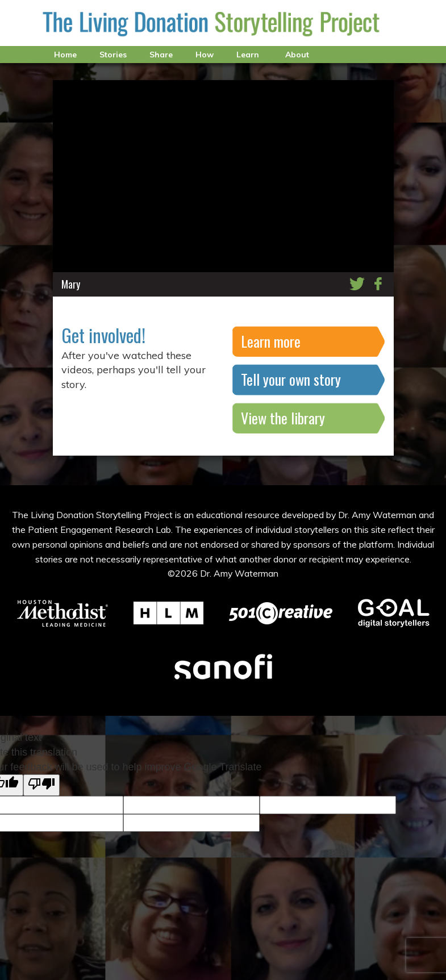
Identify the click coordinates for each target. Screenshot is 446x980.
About (297, 55)
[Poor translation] (41, 785)
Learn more (271, 341)
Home (65, 55)
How (205, 55)
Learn (248, 55)
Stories (113, 55)
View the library (283, 418)
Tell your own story (291, 379)
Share (161, 55)
